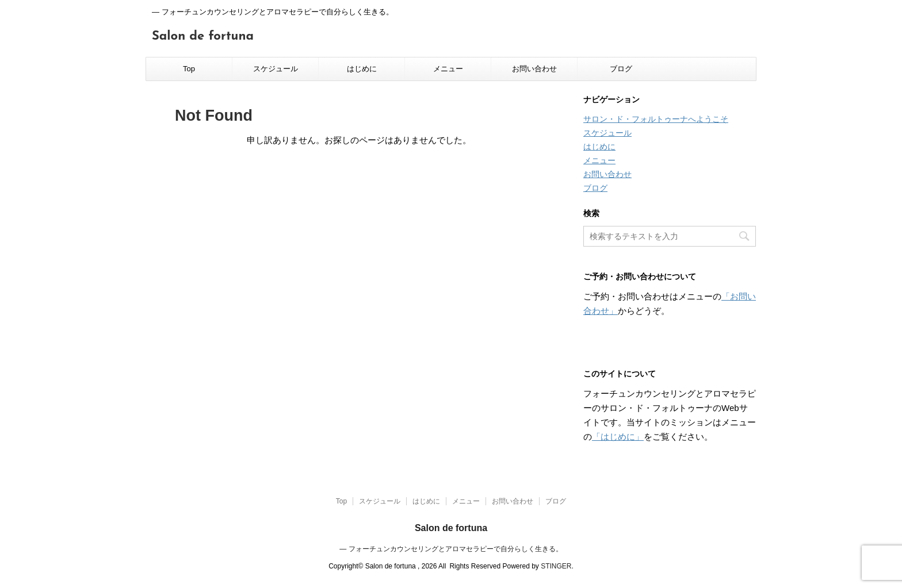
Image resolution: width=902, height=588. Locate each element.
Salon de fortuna (203, 36)
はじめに (362, 69)
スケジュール (276, 69)
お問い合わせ (534, 69)
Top (189, 69)
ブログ (621, 69)
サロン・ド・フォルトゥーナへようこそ (656, 119)
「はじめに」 (618, 437)
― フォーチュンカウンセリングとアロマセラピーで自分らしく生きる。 (451, 549)
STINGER (556, 566)
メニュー (448, 69)
